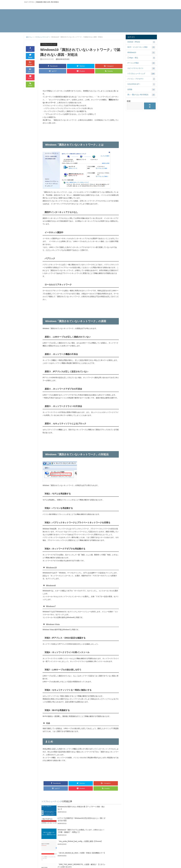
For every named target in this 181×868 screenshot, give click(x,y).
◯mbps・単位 (141, 58)
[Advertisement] (81, 83)
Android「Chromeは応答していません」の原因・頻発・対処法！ (55, 849)
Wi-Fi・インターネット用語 (141, 47)
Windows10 (141, 53)
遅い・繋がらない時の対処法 (141, 95)
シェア (30, 49)
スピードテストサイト (141, 68)
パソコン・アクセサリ (141, 79)
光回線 (141, 90)
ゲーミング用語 (141, 63)
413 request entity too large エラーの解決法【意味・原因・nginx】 (92, 855)
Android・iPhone (141, 42)
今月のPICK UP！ (141, 84)
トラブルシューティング (50, 44)
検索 (129, 101)
